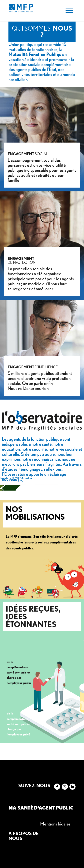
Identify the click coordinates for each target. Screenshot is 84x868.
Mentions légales (55, 824)
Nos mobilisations (35, 513)
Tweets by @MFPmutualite (16, 478)
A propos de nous (24, 836)
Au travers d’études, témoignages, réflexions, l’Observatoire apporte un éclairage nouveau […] (42, 472)
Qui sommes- (42, 31)
